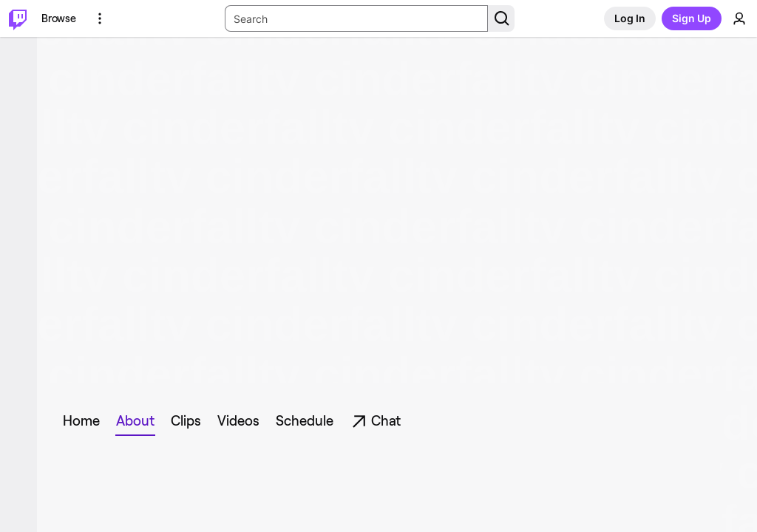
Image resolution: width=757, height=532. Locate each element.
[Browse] (59, 18)
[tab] (84, 421)
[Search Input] (356, 18)
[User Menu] (739, 18)
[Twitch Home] (18, 18)
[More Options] (100, 18)
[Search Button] (501, 18)
